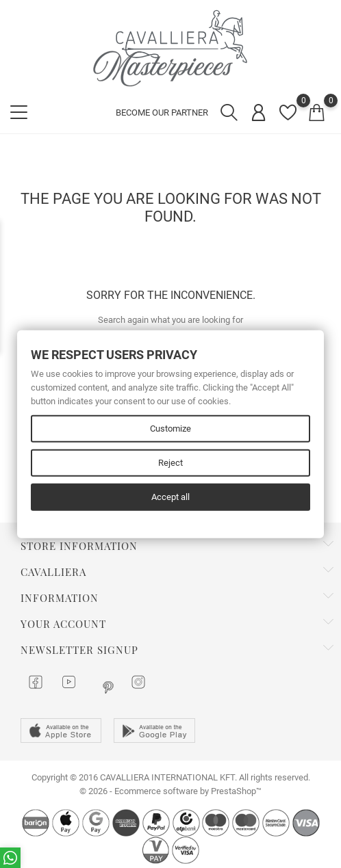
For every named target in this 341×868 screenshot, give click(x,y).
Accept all (170, 497)
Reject (170, 463)
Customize (170, 429)
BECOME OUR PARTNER (162, 113)
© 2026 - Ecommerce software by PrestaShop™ (170, 791)
